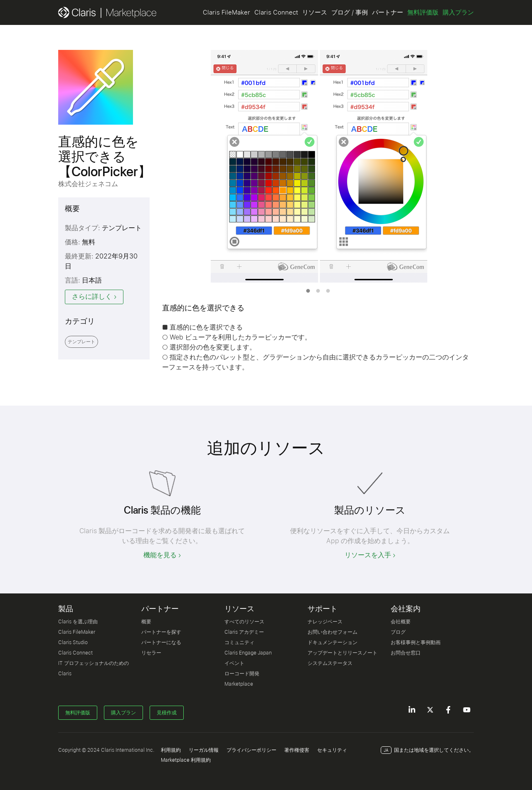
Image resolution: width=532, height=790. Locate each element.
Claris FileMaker (227, 12)
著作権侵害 (297, 750)
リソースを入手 (368, 555)
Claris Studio (73, 642)
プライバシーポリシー (251, 750)
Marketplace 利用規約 (186, 760)
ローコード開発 (242, 674)
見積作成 (167, 713)
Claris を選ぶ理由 (78, 622)
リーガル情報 (204, 750)
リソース (315, 12)
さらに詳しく (92, 297)
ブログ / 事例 (350, 12)
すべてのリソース (244, 622)
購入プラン (458, 12)
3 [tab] (328, 291)
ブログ (398, 632)
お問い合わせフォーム (332, 632)
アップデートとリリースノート (342, 653)
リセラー (151, 653)
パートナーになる (161, 642)
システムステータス (330, 663)
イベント (234, 663)
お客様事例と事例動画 (416, 642)
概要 (146, 622)
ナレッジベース (325, 622)
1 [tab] (308, 291)
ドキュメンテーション (332, 642)
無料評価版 (423, 12)
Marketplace (239, 684)
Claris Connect (276, 12)
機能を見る (160, 555)
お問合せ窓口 (406, 653)
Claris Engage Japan (248, 653)
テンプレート (81, 342)
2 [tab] (318, 291)
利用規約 (171, 750)
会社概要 (401, 622)
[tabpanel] (318, 166)
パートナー (388, 12)
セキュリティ (332, 750)
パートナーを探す (161, 632)
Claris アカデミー (244, 632)
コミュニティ (239, 642)
